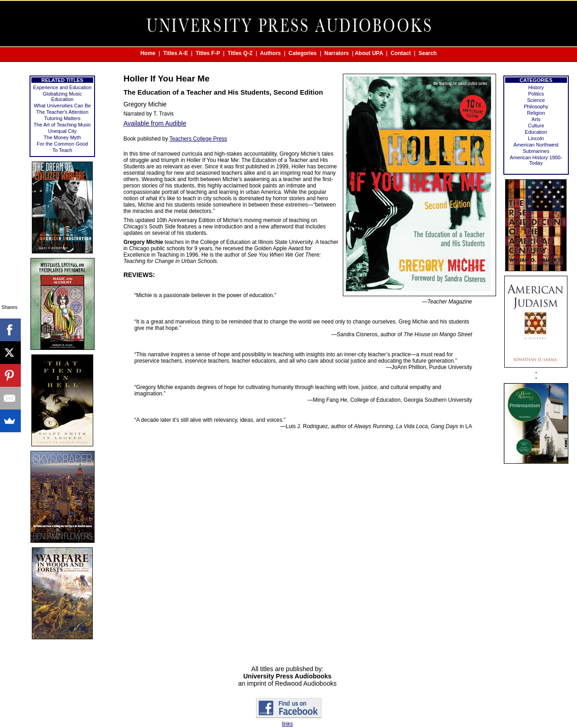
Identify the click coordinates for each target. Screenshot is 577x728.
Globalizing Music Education (62, 96)
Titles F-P (208, 53)
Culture (536, 126)
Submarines (536, 151)
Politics (536, 94)
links (287, 724)
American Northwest (536, 145)
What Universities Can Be (62, 106)
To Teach (62, 150)
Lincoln (536, 138)
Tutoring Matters (62, 118)
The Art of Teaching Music (62, 125)
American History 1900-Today (536, 160)
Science (536, 100)
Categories (303, 53)
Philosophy (536, 106)
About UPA (369, 53)
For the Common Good (63, 144)
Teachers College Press (198, 139)
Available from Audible (155, 123)
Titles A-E (176, 53)
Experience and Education (62, 87)
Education (536, 132)
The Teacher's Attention (62, 112)
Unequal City (63, 131)
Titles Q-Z (240, 53)
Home (148, 53)
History (536, 87)
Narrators (336, 53)
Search (427, 53)
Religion (536, 113)
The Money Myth (62, 137)
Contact (401, 53)
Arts (536, 119)
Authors (271, 53)
